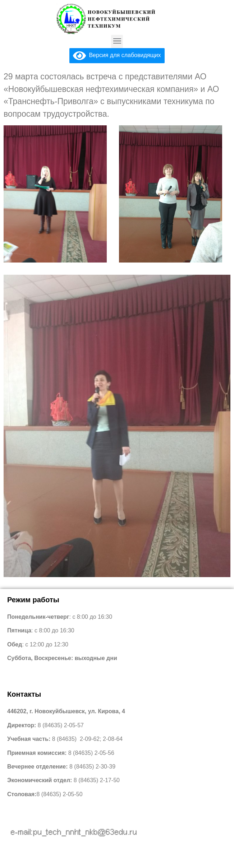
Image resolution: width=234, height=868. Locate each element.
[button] (117, 41)
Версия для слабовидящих (117, 55)
